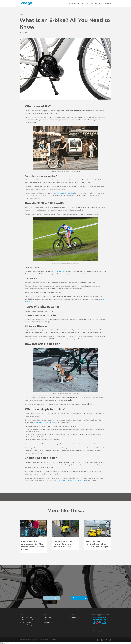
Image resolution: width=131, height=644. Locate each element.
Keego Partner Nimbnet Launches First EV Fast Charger (97, 544)
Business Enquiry (79, 598)
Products (84, 3)
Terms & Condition (51, 640)
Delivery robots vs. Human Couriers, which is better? (63, 544)
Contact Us (107, 3)
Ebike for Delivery (26, 622)
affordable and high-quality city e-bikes (72, 480)
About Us (98, 3)
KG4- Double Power (27, 617)
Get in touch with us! (74, 617)
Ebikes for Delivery (74, 3)
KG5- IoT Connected (27, 620)
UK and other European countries (45, 423)
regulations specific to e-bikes (64, 193)
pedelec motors (62, 271)
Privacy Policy (39, 640)
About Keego (49, 617)
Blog (91, 3)
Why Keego (48, 622)
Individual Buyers (52, 598)
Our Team (48, 620)
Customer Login (97, 631)
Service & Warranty (27, 625)
